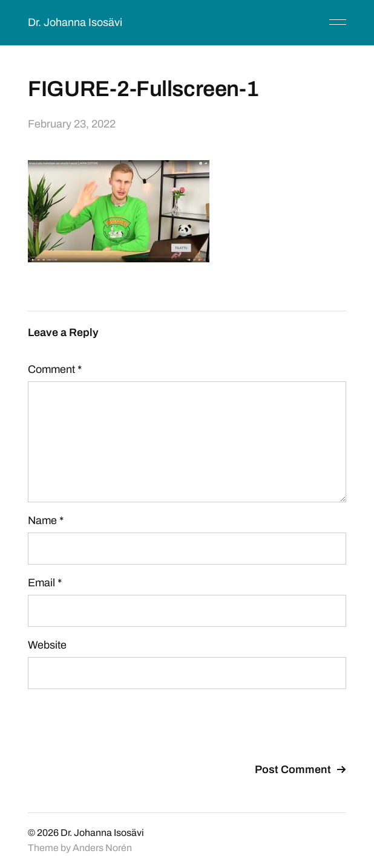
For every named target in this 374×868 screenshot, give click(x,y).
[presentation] (120, 728)
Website (47, 645)
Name (46, 520)
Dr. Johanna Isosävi (75, 22)
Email (45, 583)
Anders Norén (102, 848)
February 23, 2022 (72, 124)
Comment (55, 369)
